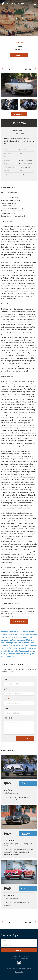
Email (6, 699)
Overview (19, 43)
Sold (6, 69)
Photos (19, 46)
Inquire (19, 55)
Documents (19, 49)
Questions (8, 718)
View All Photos (19, 114)
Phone (6, 708)
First (6, 679)
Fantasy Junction (13, 4)
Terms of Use (19, 972)
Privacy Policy (19, 974)
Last (5, 689)
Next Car (31, 69)
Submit (25, 738)
